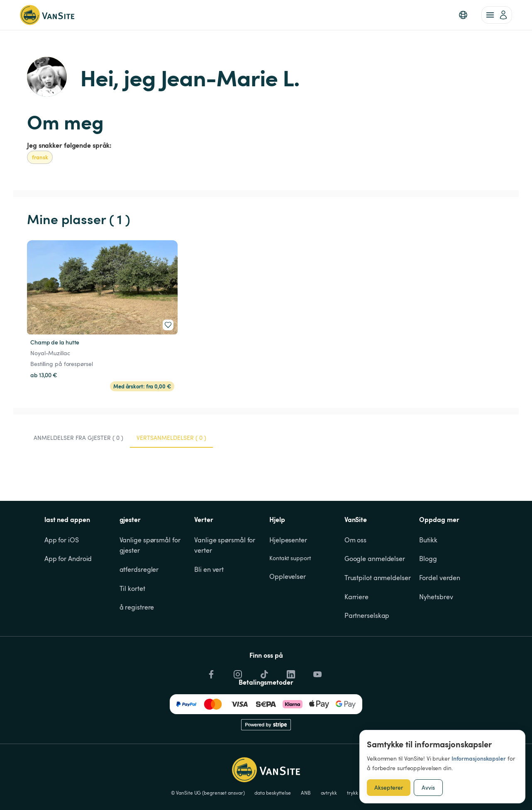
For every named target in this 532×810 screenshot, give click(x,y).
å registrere (137, 607)
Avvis (428, 787)
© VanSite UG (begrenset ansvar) (208, 793)
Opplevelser (288, 576)
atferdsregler (139, 569)
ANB (306, 793)
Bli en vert (209, 569)
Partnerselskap (367, 615)
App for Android (68, 559)
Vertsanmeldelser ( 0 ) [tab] (171, 438)
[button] (463, 15)
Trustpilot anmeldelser (378, 578)
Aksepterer (389, 787)
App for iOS (62, 540)
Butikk (428, 540)
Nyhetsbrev (436, 597)
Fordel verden (440, 578)
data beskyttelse (272, 793)
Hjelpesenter (288, 540)
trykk (353, 793)
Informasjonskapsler (479, 758)
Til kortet (132, 588)
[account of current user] (497, 15)
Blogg (428, 559)
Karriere (356, 597)
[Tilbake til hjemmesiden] (47, 15)
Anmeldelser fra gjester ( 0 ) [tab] (78, 438)
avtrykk (329, 793)
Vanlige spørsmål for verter (226, 545)
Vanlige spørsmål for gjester (151, 545)
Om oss (355, 540)
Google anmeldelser (375, 559)
